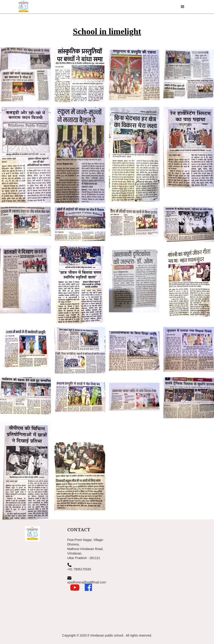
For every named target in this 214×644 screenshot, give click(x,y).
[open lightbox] (25, 75)
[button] (183, 7)
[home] (23, 7)
